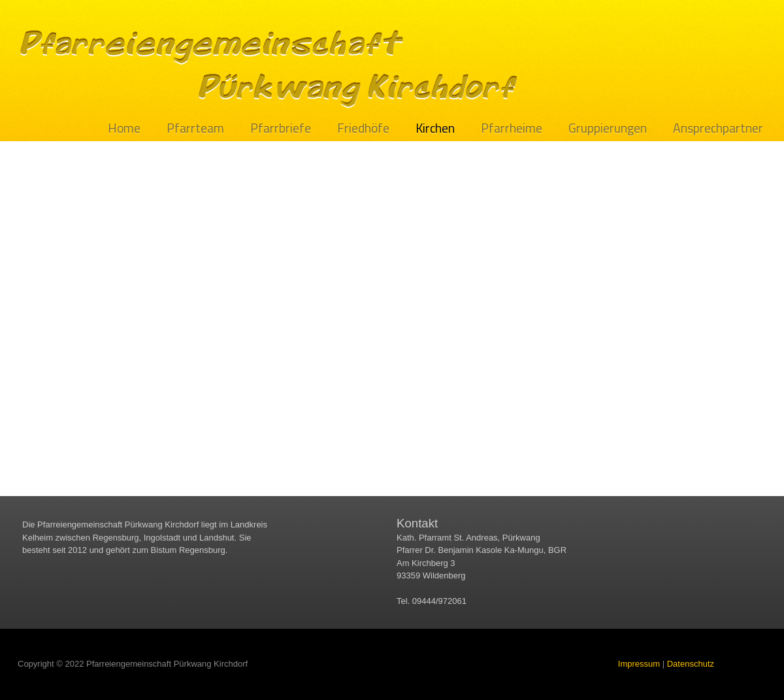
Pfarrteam (195, 128)
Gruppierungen (608, 128)
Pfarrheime (512, 128)
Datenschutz (691, 664)
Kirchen (435, 128)
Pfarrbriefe (281, 128)
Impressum (639, 664)
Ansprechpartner (718, 128)
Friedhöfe (363, 128)
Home (124, 128)
